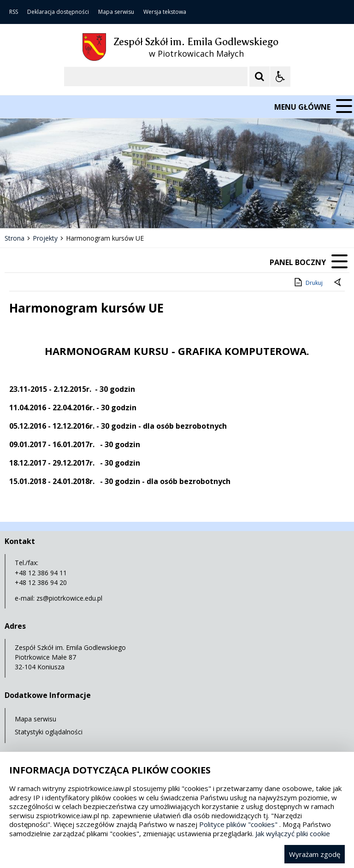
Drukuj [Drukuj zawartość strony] (308, 282)
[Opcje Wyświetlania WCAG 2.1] (280, 77)
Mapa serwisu (116, 12)
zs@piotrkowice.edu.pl (69, 598)
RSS (14, 12)
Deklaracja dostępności (58, 12)
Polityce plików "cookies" (238, 824)
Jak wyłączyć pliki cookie (293, 833)
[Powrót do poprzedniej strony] (338, 283)
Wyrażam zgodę (315, 854)
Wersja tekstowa (165, 12)
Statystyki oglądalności (49, 732)
